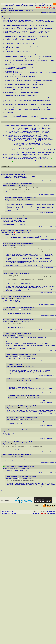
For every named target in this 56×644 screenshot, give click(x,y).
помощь (12, 4)
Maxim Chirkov (51, 512)
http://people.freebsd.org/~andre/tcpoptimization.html (18, 43)
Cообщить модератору (45, 119)
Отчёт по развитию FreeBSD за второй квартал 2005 (19, 126)
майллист (36, 4)
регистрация (26, 4)
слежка (49, 4)
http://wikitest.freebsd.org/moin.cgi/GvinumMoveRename (23, 58)
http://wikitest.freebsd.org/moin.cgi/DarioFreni (23, 62)
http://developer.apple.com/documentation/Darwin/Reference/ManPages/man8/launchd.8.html (30, 73)
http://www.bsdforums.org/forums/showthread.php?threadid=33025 (25, 115)
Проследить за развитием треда (49, 12)
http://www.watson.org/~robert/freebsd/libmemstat (22, 82)
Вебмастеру (52, 513)
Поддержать (43, 513)
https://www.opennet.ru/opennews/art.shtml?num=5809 (24, 116)
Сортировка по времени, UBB (46, 167)
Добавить (36, 513)
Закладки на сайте (7, 512)
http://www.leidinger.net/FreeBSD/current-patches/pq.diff (19, 39)
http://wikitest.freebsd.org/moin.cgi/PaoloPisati (16, 69)
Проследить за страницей (9, 513)
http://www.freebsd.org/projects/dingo (28, 46)
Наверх (53, 119)
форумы (4, 4)
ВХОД (43, 4)
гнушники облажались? (22, 143)
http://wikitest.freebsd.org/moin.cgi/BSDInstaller (17, 78)
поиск (18, 4)
